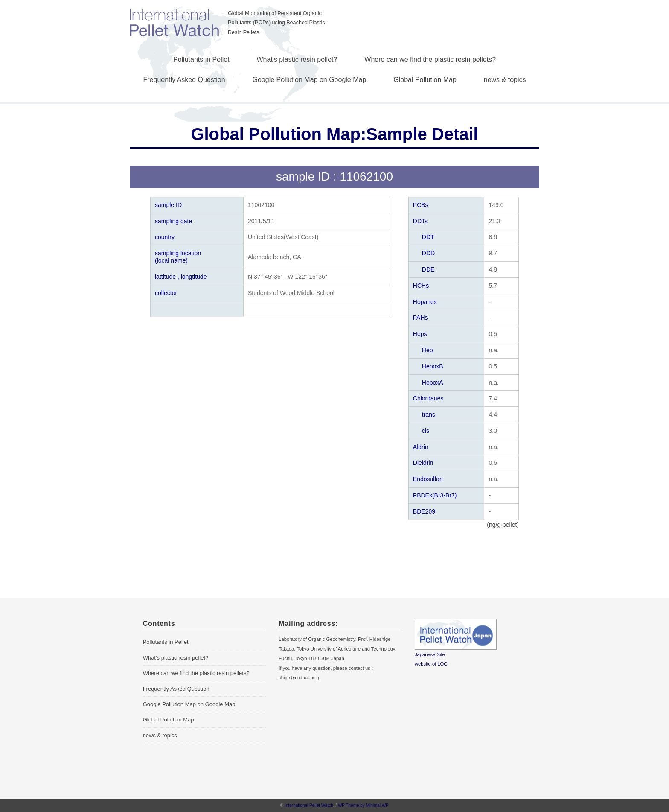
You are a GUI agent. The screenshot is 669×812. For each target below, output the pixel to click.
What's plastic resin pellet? (297, 60)
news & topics (505, 80)
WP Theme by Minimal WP (363, 805)
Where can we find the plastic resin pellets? (430, 60)
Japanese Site (430, 654)
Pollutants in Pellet (201, 60)
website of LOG (431, 664)
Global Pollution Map (425, 80)
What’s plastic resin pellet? (176, 658)
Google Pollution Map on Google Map (310, 80)
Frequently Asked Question (184, 80)
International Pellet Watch (309, 805)
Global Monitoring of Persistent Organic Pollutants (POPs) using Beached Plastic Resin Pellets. (276, 23)
